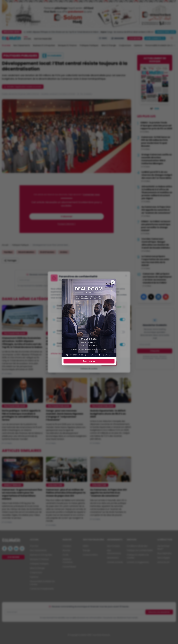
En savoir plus (89, 361)
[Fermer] (113, 282)
